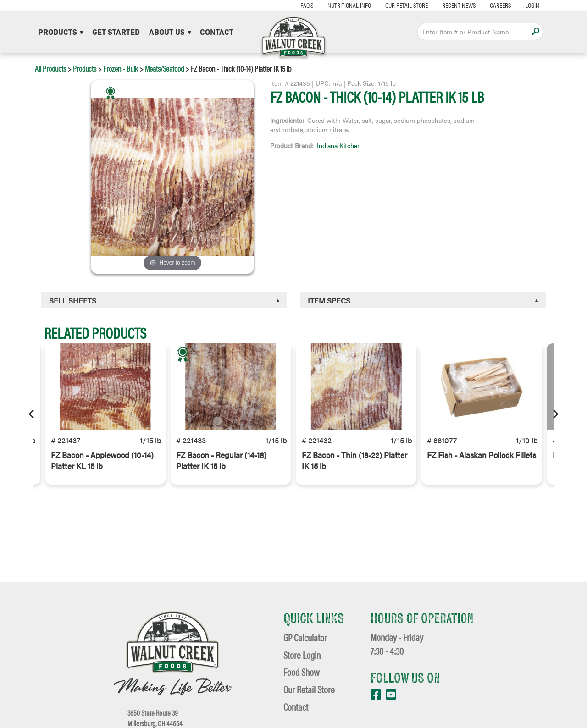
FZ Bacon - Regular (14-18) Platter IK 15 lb (221, 468)
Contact (217, 31)
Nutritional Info (339, 5)
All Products (50, 68)
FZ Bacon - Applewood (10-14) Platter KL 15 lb (102, 468)
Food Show (302, 672)
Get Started (116, 31)
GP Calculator (305, 637)
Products (61, 31)
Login (522, 5)
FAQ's (296, 5)
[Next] (555, 414)
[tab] (164, 300)
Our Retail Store (396, 5)
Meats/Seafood (164, 68)
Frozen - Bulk (121, 68)
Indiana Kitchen (339, 145)
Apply (535, 31)
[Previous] (32, 414)
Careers (490, 5)
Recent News (448, 5)
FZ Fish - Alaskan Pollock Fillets (482, 462)
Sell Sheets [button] (73, 301)
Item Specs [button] (329, 301)
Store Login (302, 655)
